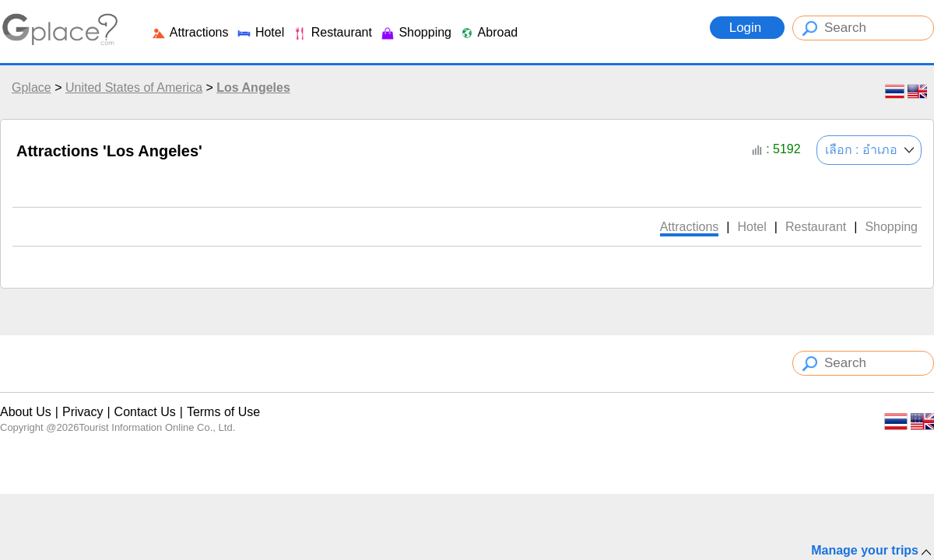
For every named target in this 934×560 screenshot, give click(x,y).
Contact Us (145, 412)
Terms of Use (223, 412)
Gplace (32, 87)
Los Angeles (253, 87)
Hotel (260, 32)
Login (747, 28)
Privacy (83, 412)
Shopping (416, 32)
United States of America (134, 87)
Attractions (190, 32)
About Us (26, 412)
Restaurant (332, 32)
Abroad (488, 32)
